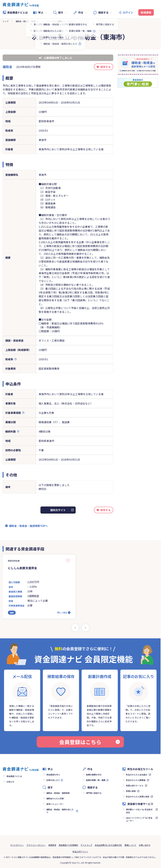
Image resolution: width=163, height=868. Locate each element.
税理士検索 (131, 791)
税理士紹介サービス (135, 786)
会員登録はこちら (89, 742)
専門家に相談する (94, 793)
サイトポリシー (17, 845)
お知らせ (10, 782)
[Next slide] (85, 628)
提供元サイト (58, 510)
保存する (105, 67)
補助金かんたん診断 (55, 798)
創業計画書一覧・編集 (96, 780)
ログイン (128, 12)
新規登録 (146, 12)
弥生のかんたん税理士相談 (138, 796)
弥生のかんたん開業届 (136, 780)
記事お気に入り (53, 780)
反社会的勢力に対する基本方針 (108, 845)
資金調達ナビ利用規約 (68, 845)
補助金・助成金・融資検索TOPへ (28, 526)
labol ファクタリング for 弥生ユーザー (139, 819)
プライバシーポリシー (36, 845)
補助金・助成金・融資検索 (27, 21)
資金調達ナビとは (15, 12)
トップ (5, 21)
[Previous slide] (75, 628)
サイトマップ (86, 845)
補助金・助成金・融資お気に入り (60, 811)
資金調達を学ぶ (53, 775)
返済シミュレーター (55, 804)
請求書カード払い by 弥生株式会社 (139, 811)
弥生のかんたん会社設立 (137, 775)
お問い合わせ (145, 845)
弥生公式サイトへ (80, 851)
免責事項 (52, 845)
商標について (130, 845)
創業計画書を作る (94, 775)
